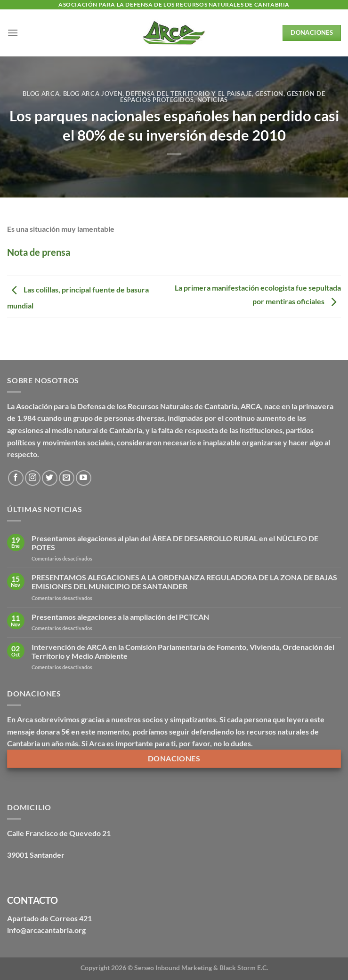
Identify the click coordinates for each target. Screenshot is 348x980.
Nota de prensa (39, 252)
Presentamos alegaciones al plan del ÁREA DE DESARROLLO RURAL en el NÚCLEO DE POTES (175, 543)
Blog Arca (41, 94)
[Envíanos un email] (67, 478)
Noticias (213, 100)
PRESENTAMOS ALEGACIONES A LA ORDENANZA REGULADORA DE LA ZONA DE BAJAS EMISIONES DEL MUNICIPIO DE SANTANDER (184, 582)
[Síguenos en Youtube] (84, 478)
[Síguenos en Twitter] (50, 478)
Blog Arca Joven (93, 94)
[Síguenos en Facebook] (16, 478)
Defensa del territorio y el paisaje (189, 94)
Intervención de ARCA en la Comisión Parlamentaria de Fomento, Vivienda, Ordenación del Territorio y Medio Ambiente (183, 651)
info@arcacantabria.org (46, 930)
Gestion (269, 94)
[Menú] (13, 33)
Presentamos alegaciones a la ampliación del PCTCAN (120, 617)
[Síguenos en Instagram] (33, 478)
